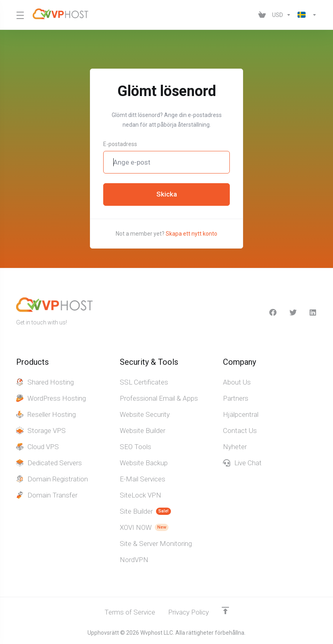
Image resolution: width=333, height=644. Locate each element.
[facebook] (273, 312)
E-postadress (120, 144)
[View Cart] (262, 15)
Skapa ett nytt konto (191, 234)
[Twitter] (293, 312)
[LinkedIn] (313, 312)
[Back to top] (225, 611)
